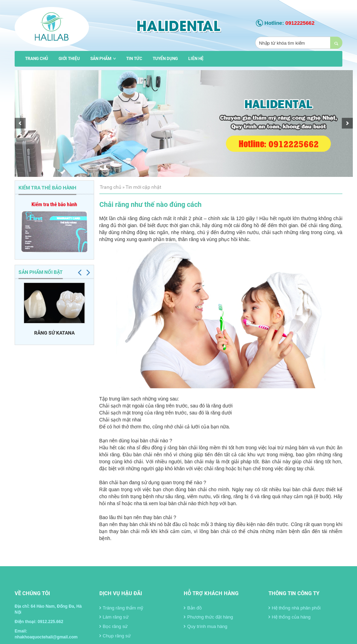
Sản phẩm (103, 59)
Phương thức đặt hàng (208, 617)
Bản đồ (193, 608)
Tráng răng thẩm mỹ (121, 608)
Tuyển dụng (165, 59)
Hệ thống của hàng (290, 617)
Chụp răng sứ (115, 636)
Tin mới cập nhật (143, 187)
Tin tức (134, 59)
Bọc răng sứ (114, 626)
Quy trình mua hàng (206, 626)
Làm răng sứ (114, 617)
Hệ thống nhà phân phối (295, 608)
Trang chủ (37, 59)
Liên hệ (196, 59)
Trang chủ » (112, 187)
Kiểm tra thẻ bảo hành (54, 204)
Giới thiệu (69, 59)
